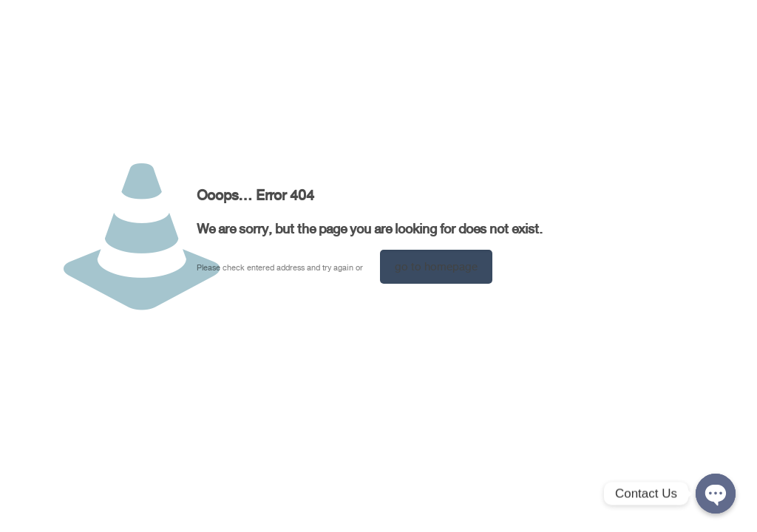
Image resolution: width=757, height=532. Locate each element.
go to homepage (436, 267)
